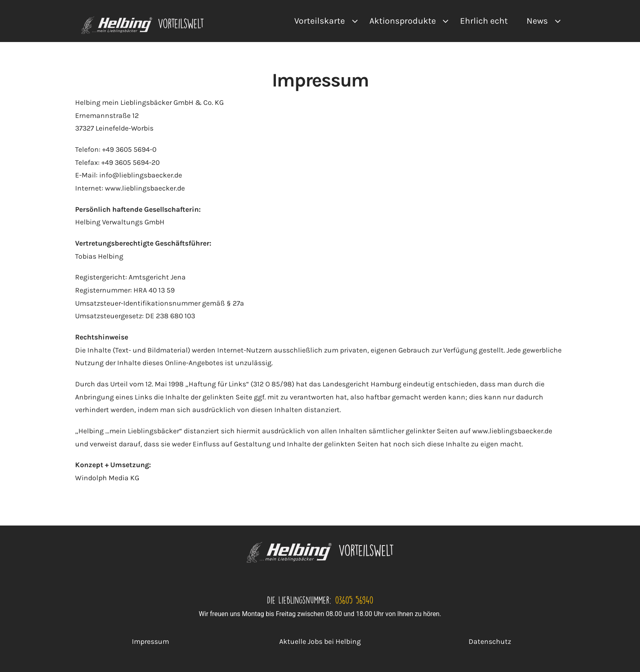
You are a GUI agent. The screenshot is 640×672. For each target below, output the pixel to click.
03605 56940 (354, 600)
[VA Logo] (142, 20)
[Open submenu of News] (555, 21)
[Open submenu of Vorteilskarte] (352, 21)
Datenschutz (490, 641)
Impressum (150, 641)
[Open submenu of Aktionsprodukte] (443, 21)
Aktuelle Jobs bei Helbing (320, 641)
